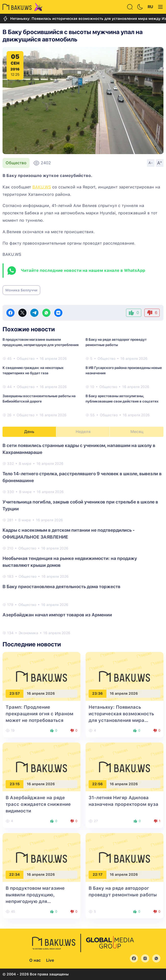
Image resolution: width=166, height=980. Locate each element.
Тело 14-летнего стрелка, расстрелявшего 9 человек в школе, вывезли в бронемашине (82, 477)
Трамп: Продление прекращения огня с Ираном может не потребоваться (39, 714)
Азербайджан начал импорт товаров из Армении (57, 615)
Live (50, 960)
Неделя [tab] (83, 432)
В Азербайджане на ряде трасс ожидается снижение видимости (38, 804)
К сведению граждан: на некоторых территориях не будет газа (33, 370)
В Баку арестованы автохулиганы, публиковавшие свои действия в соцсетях (122, 399)
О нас (35, 960)
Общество (16, 163)
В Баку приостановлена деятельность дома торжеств (61, 586)
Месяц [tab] (137, 432)
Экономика (28, 633)
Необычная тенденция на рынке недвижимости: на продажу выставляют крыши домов (70, 562)
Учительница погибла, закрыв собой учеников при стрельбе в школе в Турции (80, 505)
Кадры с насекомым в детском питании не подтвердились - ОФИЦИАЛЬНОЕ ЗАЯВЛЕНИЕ (69, 533)
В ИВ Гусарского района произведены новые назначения (124, 370)
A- (151, 163)
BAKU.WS (42, 187)
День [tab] (29, 432)
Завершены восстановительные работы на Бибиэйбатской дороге (39, 399)
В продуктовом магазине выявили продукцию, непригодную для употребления (41, 342)
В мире (25, 464)
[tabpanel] (83, 539)
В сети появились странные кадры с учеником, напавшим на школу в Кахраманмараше (79, 449)
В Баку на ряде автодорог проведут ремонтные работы (116, 342)
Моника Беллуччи (21, 290)
